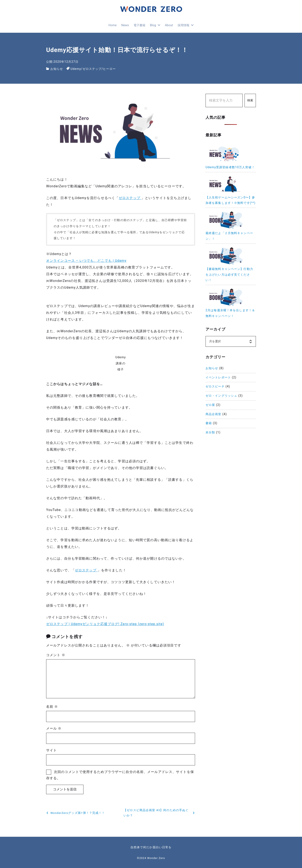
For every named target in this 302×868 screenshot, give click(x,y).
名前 (52, 707)
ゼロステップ (92, 69)
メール (54, 728)
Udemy (76, 69)
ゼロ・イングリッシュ (221, 396)
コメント (56, 655)
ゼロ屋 (210, 405)
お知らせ (57, 69)
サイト (51, 750)
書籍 (209, 423)
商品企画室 (213, 414)
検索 (250, 100)
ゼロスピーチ (215, 386)
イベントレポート (218, 377)
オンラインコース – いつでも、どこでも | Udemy (86, 261)
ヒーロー (109, 69)
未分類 (210, 432)
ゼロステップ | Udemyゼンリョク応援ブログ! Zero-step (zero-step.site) (105, 624)
